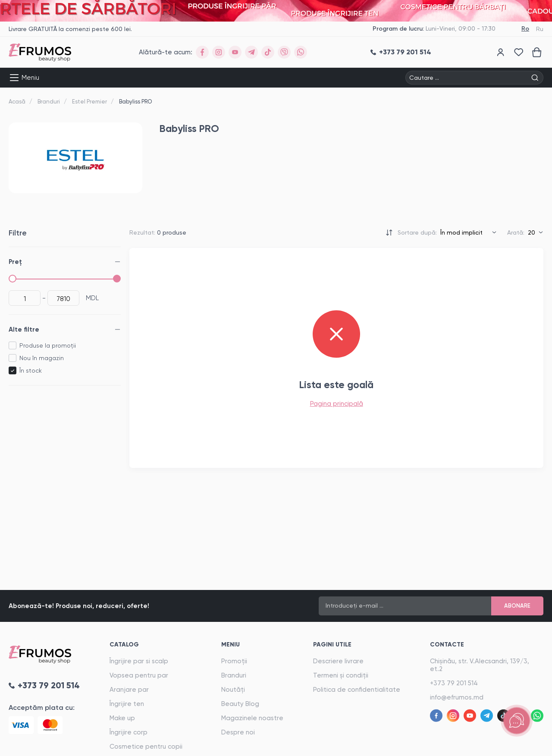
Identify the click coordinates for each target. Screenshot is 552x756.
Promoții (234, 661)
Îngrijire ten (127, 704)
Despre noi (238, 732)
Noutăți (233, 690)
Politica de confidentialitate (357, 690)
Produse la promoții (48, 345)
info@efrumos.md (457, 697)
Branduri (49, 102)
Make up (122, 718)
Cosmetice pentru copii (146, 747)
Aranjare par (129, 690)
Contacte (447, 645)
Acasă (17, 102)
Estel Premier (89, 102)
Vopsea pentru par (139, 675)
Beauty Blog (240, 704)
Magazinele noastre (252, 718)
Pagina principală (337, 404)
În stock (31, 370)
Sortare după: (417, 232)
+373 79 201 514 (454, 683)
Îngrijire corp (129, 732)
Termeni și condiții (341, 675)
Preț (15, 262)
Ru (540, 29)
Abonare (517, 606)
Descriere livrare (338, 661)
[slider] (13, 279)
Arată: (516, 232)
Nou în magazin (42, 358)
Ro (525, 29)
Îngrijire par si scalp (139, 661)
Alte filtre (24, 329)
